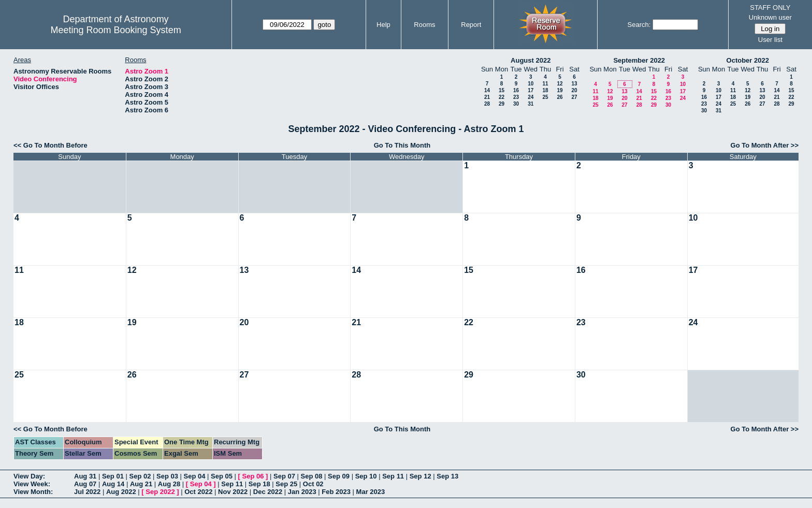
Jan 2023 (302, 492)
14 (487, 90)
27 (574, 97)
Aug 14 (113, 484)
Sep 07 (284, 476)
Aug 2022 (121, 492)
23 (516, 97)
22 (502, 97)
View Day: (29, 476)
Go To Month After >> (765, 145)
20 (574, 90)
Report (471, 25)
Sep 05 (222, 476)
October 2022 (748, 60)
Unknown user (770, 17)
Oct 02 (313, 484)
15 (502, 90)
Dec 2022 (268, 492)
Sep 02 (140, 476)
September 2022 (639, 60)
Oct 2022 (198, 492)
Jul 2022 (87, 492)
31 (531, 104)
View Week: (32, 484)
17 (531, 90)
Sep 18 (259, 484)
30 (516, 104)
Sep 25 (286, 484)
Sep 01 (113, 476)
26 (560, 97)
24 (531, 97)
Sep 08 (312, 476)
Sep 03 (167, 476)
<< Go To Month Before (50, 145)
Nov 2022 (233, 492)
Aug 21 (141, 484)
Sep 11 (393, 476)
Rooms (424, 25)
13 (574, 84)
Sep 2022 (160, 492)
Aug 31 (85, 476)
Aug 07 (85, 484)
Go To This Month (402, 145)
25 (545, 97)
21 (487, 97)
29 (502, 104)
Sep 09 (339, 476)
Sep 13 (447, 476)
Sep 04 (195, 476)
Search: (639, 25)
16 (516, 90)
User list (770, 40)
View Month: (33, 492)
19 (560, 90)
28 (487, 104)
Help (383, 25)
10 (531, 84)
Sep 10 (366, 476)
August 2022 (531, 60)
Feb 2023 (336, 492)
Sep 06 (253, 476)
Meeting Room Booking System (116, 30)
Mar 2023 (371, 492)
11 (545, 84)
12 (560, 84)
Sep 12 (421, 476)
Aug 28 (169, 484)
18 (545, 90)
